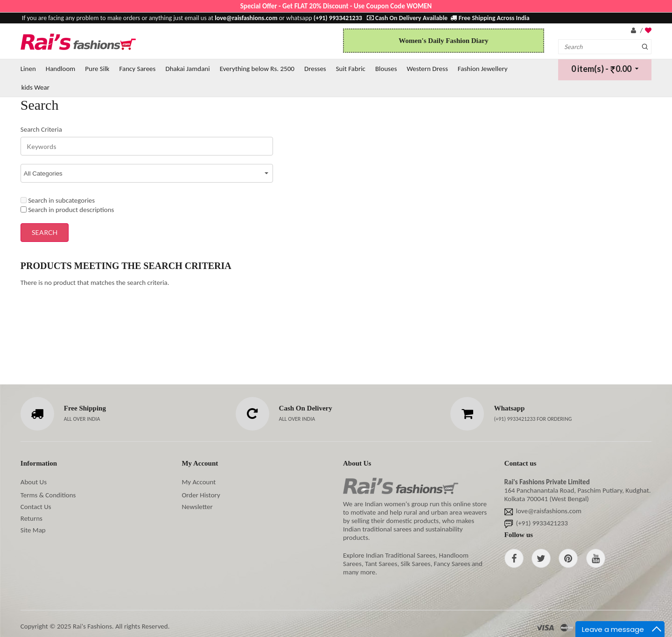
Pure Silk (97, 69)
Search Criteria (41, 129)
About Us (34, 482)
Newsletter (197, 507)
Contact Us (36, 507)
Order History (201, 495)
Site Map (33, 530)
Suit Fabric (351, 69)
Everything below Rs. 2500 (257, 69)
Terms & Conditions (48, 495)
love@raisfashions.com (549, 511)
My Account (199, 482)
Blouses (386, 69)
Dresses (315, 69)
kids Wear (35, 87)
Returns (31, 518)
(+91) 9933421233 (515, 419)
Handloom (61, 69)
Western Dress (427, 69)
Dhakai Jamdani (187, 69)
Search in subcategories (58, 200)
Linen (28, 69)
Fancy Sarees (137, 69)
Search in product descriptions (67, 210)
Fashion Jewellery (483, 69)
